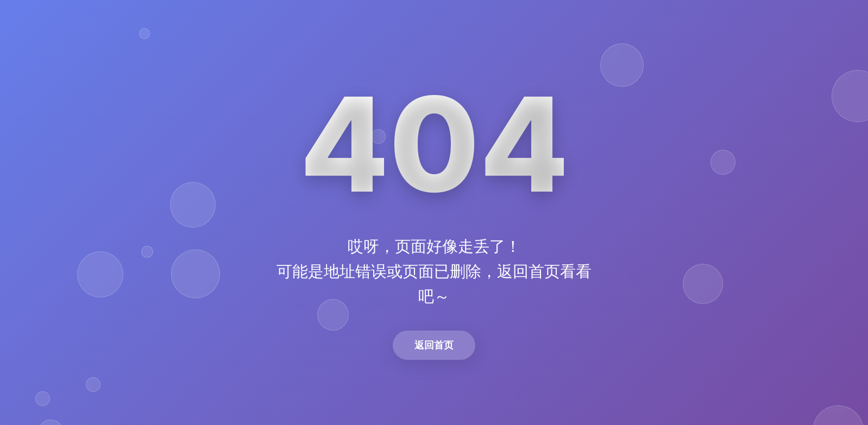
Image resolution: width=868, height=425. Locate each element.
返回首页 (434, 345)
